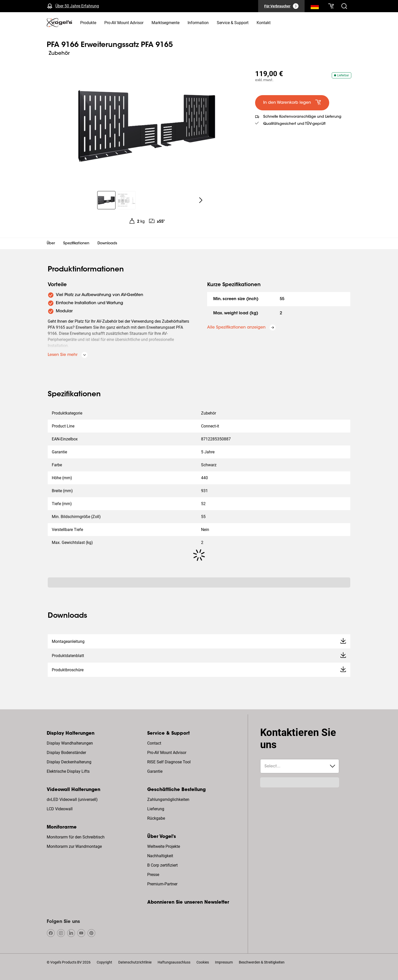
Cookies (203, 962)
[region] (147, 125)
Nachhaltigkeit (160, 856)
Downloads (107, 244)
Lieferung (156, 809)
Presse (153, 875)
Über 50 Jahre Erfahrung (77, 6)
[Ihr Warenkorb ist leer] (331, 6)
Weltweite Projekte (164, 846)
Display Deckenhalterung (69, 762)
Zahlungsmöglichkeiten (168, 800)
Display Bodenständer (66, 753)
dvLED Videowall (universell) (72, 800)
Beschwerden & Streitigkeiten (262, 962)
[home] (59, 23)
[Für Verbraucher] (281, 6)
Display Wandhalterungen (70, 743)
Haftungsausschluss (174, 962)
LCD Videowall (60, 809)
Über (51, 244)
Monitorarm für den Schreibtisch (76, 837)
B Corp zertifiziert (162, 865)
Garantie (155, 771)
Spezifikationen (76, 244)
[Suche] (315, 7)
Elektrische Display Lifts (68, 771)
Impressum (224, 962)
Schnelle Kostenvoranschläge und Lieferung (302, 117)
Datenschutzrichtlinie (135, 962)
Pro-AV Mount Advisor (167, 753)
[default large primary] (292, 103)
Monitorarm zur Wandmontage (74, 846)
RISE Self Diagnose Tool (169, 762)
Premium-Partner (162, 884)
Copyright (104, 962)
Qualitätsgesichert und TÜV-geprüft (294, 124)
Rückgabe (156, 818)
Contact (154, 743)
